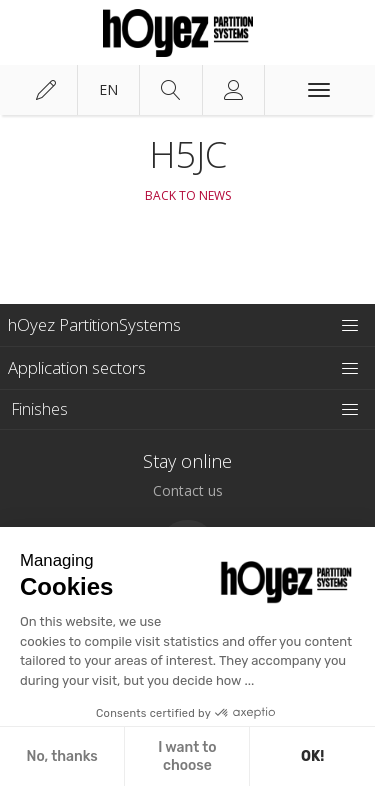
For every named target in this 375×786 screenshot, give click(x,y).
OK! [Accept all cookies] (312, 756)
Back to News (188, 195)
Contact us (188, 490)
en (108, 89)
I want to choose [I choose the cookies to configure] (187, 756)
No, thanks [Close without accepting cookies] (61, 756)
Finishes (40, 409)
